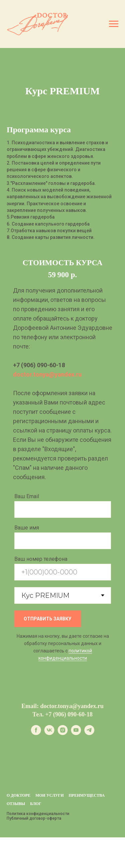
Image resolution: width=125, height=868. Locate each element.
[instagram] (63, 733)
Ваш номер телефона (41, 559)
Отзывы (16, 804)
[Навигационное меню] (114, 24)
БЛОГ (36, 804)
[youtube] (76, 733)
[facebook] (36, 733)
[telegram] (89, 733)
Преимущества (87, 795)
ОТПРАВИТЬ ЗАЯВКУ (47, 619)
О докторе (18, 795)
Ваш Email (27, 496)
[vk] (49, 733)
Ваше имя (27, 528)
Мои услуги (49, 795)
